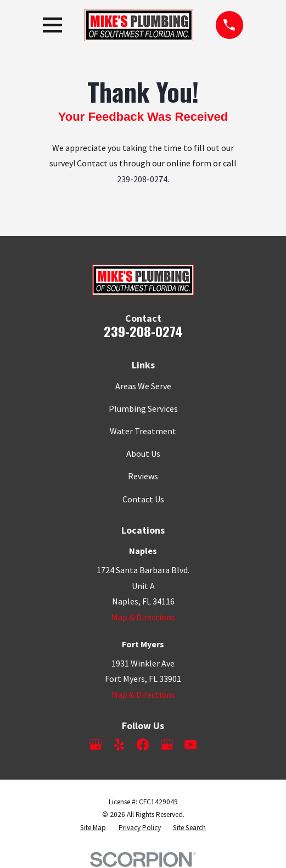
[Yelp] (119, 744)
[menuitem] (93, 828)
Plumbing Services (143, 408)
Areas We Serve (143, 386)
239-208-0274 (142, 179)
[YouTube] (190, 744)
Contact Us (143, 499)
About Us (143, 453)
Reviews (143, 476)
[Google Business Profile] (96, 744)
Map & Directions (143, 617)
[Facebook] (143, 744)
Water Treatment (143, 431)
